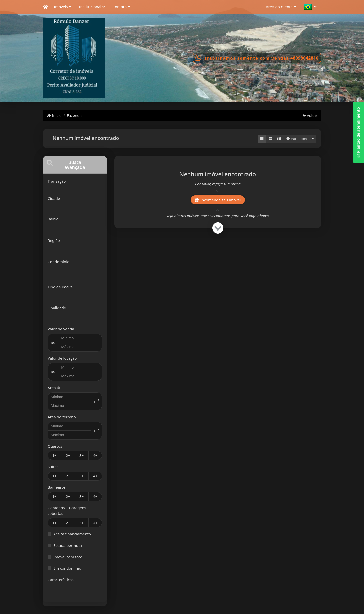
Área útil (55, 388)
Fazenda (74, 115)
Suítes (53, 467)
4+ (95, 455)
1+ (54, 455)
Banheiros (57, 487)
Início (54, 115)
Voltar (310, 115)
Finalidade (57, 308)
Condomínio (59, 262)
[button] (311, 7)
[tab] (75, 165)
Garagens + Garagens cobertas (67, 511)
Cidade (54, 198)
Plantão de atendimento (358, 132)
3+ (82, 455)
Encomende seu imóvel (218, 200)
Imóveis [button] (61, 7)
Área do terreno (62, 417)
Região (54, 240)
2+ (68, 455)
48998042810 (304, 58)
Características (61, 580)
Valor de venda (61, 329)
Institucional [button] (90, 7)
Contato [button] (119, 7)
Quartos (55, 446)
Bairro (53, 219)
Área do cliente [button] (279, 7)
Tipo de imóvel (61, 287)
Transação (57, 181)
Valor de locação (62, 358)
